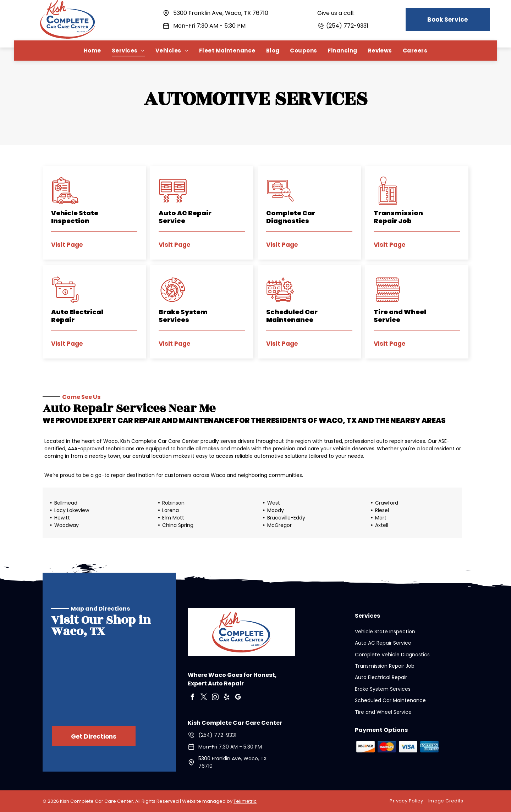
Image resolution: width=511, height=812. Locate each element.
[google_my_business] (238, 698)
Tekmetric (245, 801)
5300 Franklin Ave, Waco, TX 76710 (221, 13)
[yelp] (227, 698)
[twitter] (204, 698)
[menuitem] (92, 51)
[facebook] (193, 698)
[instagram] (215, 698)
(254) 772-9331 (347, 26)
